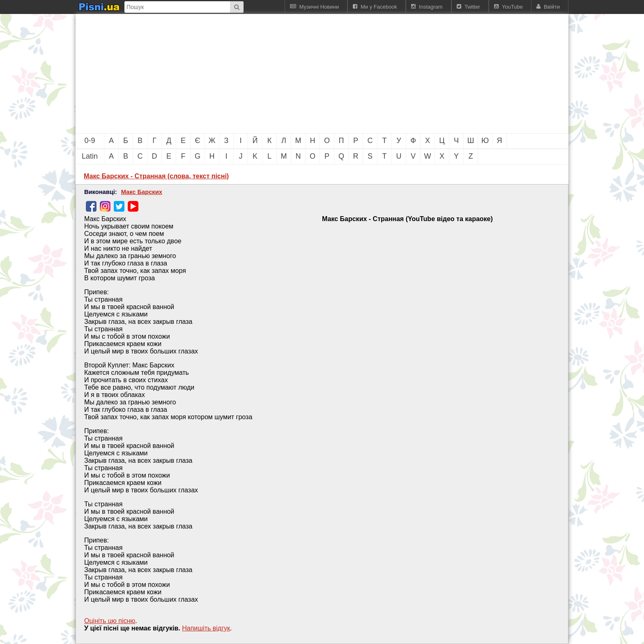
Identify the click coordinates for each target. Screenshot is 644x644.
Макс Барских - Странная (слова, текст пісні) (156, 176)
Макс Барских (142, 192)
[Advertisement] (277, 74)
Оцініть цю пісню (110, 621)
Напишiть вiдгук (206, 628)
